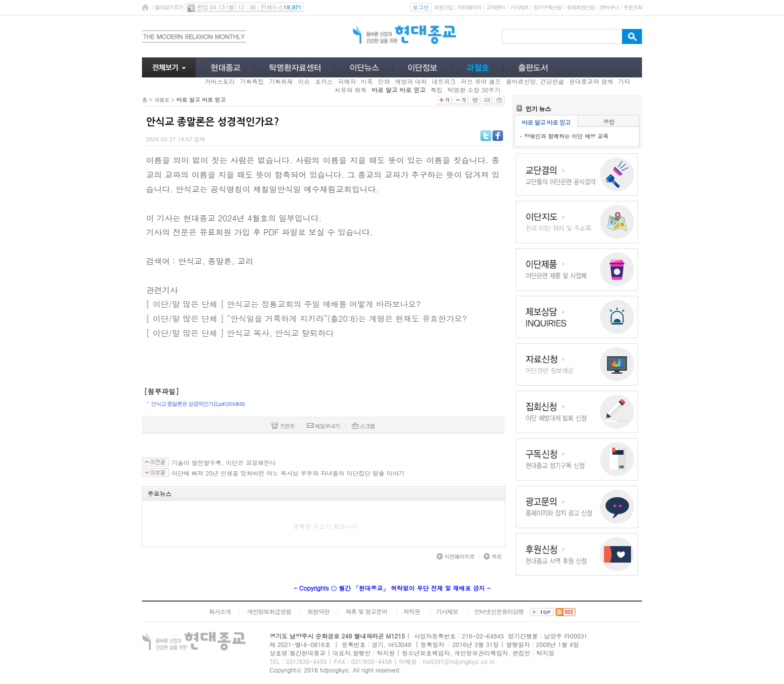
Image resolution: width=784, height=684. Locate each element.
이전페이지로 (455, 556)
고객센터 (495, 7)
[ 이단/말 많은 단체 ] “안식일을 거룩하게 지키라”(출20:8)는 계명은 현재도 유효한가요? (306, 319)
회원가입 (443, 7)
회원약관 (318, 611)
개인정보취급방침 (269, 611)
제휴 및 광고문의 (366, 611)
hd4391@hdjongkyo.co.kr (459, 661)
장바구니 (609, 7)
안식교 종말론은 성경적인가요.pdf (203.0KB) (198, 404)
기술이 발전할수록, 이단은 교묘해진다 (224, 463)
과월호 (161, 100)
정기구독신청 (547, 7)
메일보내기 (323, 426)
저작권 (412, 611)
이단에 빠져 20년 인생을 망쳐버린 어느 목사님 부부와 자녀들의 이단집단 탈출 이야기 (288, 473)
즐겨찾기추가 (168, 7)
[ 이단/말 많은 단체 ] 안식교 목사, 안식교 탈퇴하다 (240, 333)
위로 (492, 556)
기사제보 (519, 7)
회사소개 (219, 611)
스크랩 (363, 426)
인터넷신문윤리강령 (499, 611)
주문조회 (633, 7)
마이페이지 (469, 7)
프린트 (283, 426)
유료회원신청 (580, 7)
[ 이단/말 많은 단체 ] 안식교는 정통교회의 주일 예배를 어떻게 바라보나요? (283, 304)
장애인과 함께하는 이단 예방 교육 (566, 136)
